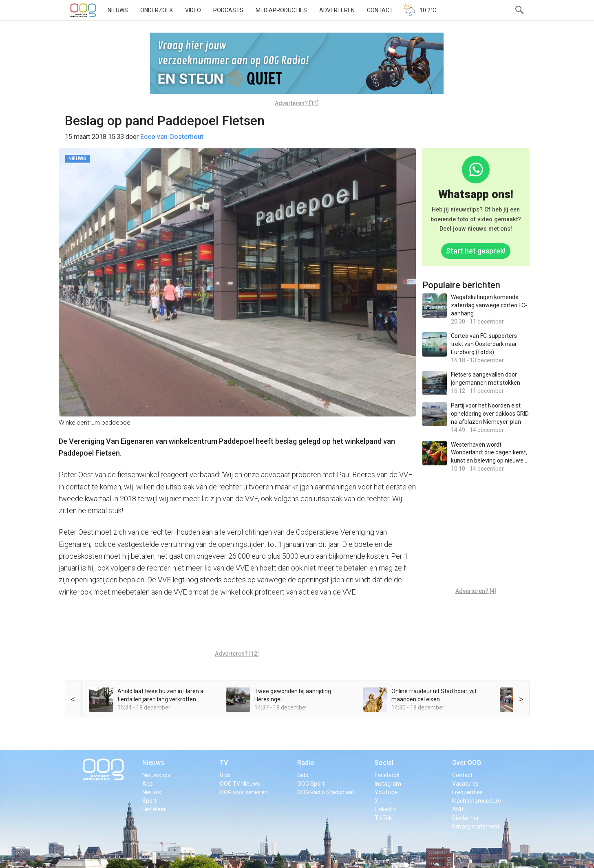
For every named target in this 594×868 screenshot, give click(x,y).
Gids (225, 775)
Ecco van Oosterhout (172, 137)
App (148, 784)
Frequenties (467, 792)
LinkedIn (385, 809)
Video (193, 10)
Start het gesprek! (476, 251)
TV (224, 763)
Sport (149, 801)
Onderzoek (157, 10)
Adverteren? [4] (476, 591)
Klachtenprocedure (477, 801)
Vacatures (465, 784)
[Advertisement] (237, 626)
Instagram (388, 784)
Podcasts (228, 10)
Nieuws (118, 10)
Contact (380, 10)
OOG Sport (311, 784)
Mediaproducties (281, 10)
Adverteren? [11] (297, 103)
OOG (83, 10)
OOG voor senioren (244, 792)
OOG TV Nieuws (240, 784)
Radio (306, 763)
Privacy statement (476, 826)
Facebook (387, 775)
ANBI (458, 809)
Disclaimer (466, 818)
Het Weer (154, 809)
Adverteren (337, 10)
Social (384, 763)
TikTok (383, 818)
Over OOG (467, 763)
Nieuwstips (156, 775)
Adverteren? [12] (237, 654)
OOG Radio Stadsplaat (326, 792)
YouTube (386, 792)
